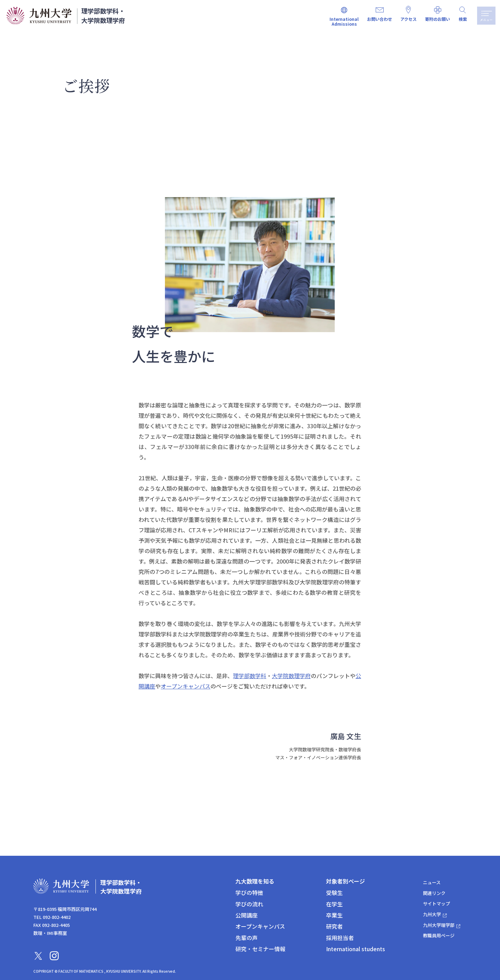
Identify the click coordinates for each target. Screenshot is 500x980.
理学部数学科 (250, 676)
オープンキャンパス (186, 686)
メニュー (485, 16)
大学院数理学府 (291, 676)
